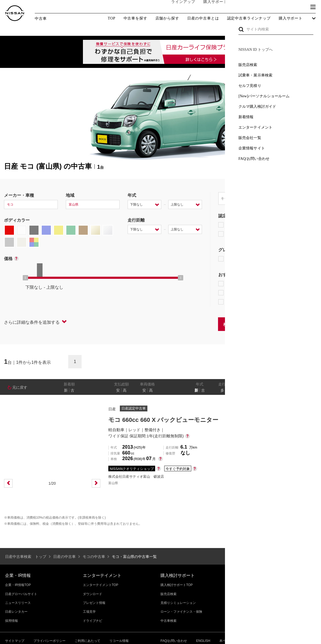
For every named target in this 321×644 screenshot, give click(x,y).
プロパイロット (286, 284)
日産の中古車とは (203, 18)
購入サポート (210, 7)
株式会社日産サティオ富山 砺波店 (136, 477)
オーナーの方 (242, 7)
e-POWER (232, 284)
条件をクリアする (300, 324)
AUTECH (276, 259)
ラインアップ (178, 7)
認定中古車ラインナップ (249, 18)
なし (299, 390)
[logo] (15, 13)
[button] (313, 7)
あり (309, 390)
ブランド (294, 7)
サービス (270, 7)
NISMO (303, 259)
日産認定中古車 (237, 234)
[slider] (25, 278)
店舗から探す (167, 18)
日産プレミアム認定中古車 (247, 225)
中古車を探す (135, 18)
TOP (112, 18)
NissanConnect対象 (244, 302)
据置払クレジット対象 (246, 293)
